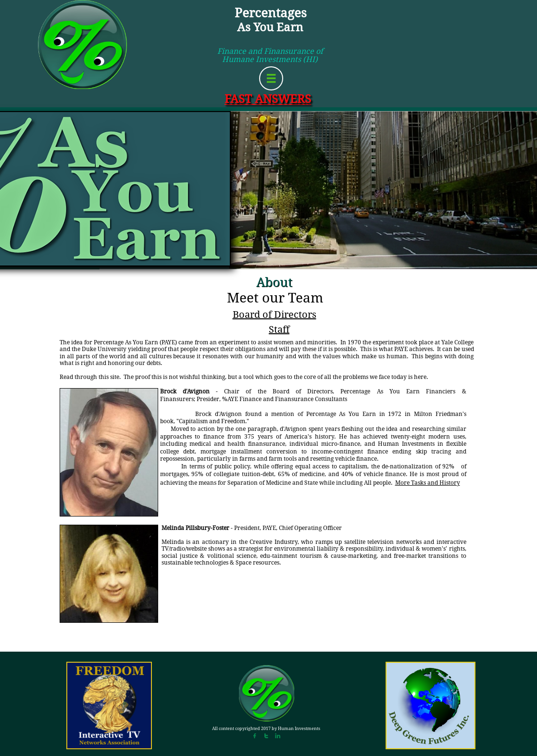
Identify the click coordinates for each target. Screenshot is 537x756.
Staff (279, 329)
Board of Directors (275, 315)
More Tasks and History (428, 483)
